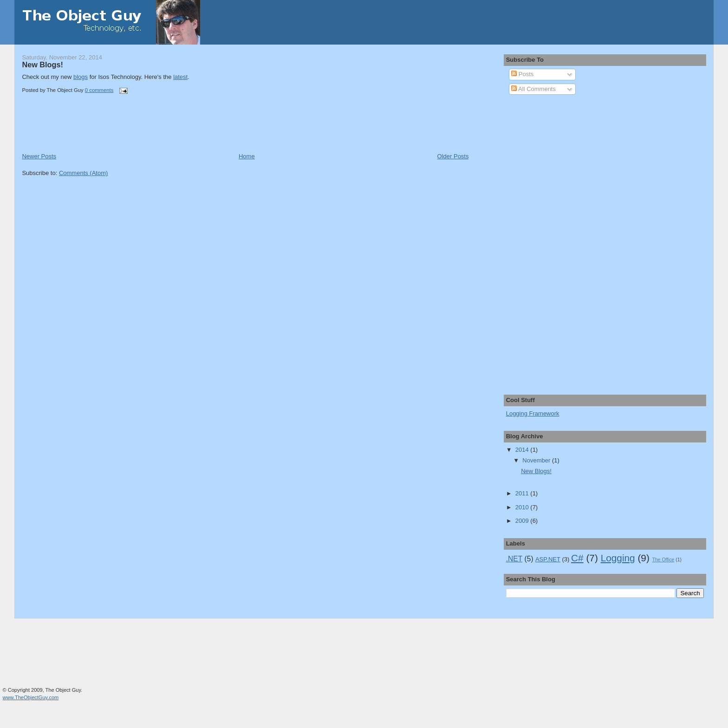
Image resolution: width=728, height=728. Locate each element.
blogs (81, 77)
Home (247, 156)
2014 (523, 450)
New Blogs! (42, 65)
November (537, 460)
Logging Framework (533, 413)
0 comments (99, 90)
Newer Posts (39, 156)
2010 (523, 507)
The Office (663, 560)
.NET (514, 559)
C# (577, 558)
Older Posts (453, 156)
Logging (618, 558)
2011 (523, 493)
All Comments (533, 89)
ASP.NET (548, 559)
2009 (523, 521)
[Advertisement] (130, 131)
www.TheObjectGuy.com (31, 697)
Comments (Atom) (83, 173)
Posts (522, 74)
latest (180, 77)
